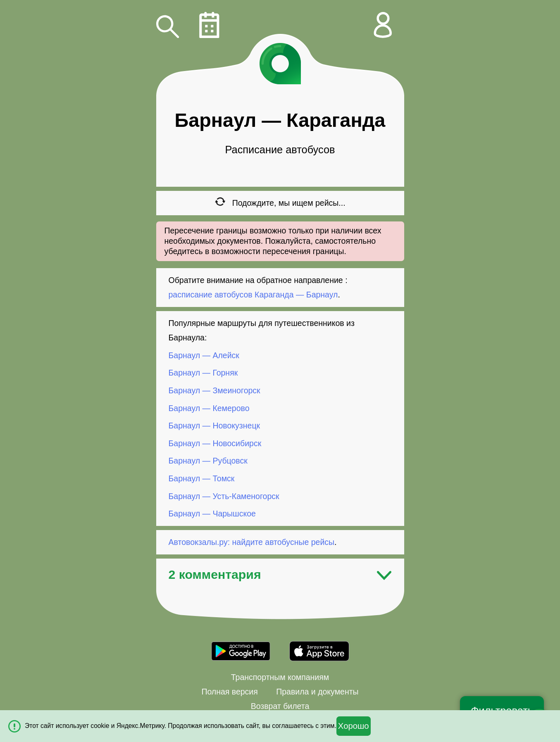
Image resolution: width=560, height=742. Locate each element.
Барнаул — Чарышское (212, 514)
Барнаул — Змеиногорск (214, 390)
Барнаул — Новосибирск (215, 443)
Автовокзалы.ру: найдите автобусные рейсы (252, 542)
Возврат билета (280, 706)
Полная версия (229, 692)
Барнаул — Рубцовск (208, 461)
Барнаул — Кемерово (209, 408)
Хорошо (354, 726)
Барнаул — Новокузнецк (214, 426)
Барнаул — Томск (202, 478)
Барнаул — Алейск (204, 355)
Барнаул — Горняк (203, 373)
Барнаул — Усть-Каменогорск (224, 496)
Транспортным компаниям (280, 677)
